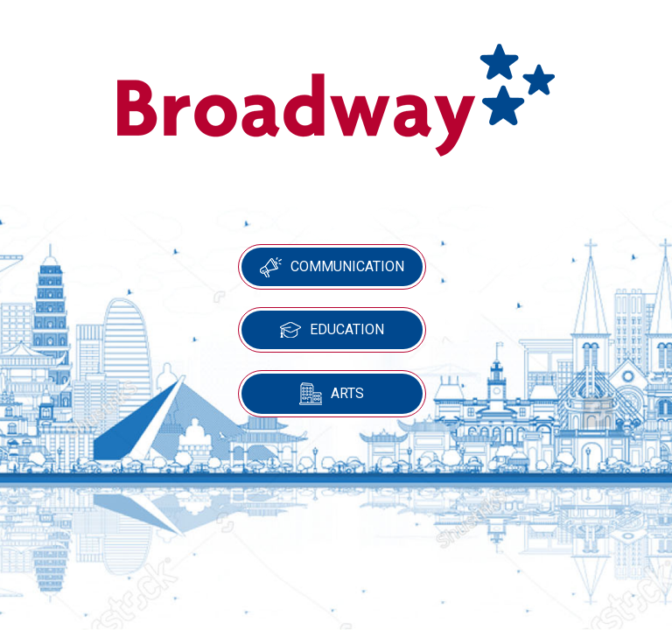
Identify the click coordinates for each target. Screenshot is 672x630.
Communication (332, 267)
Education (332, 329)
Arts (332, 394)
